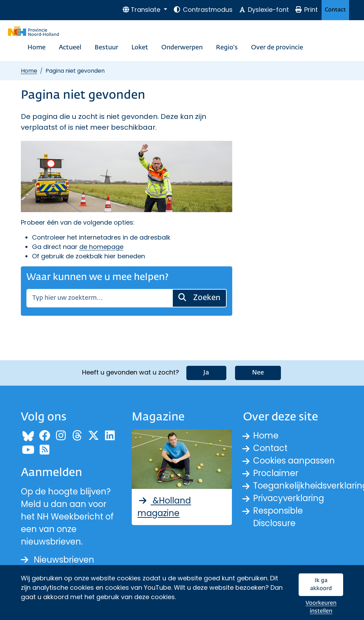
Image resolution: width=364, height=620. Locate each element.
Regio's (227, 48)
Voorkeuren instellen (321, 607)
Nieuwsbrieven (58, 560)
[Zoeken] (99, 298)
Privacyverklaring (289, 498)
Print (306, 10)
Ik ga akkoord (321, 585)
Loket (140, 48)
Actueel (70, 48)
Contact (335, 10)
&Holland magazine (164, 507)
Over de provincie (277, 48)
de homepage (101, 247)
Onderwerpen (182, 48)
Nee (258, 373)
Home (37, 48)
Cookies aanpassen (294, 461)
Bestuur (106, 48)
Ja (206, 373)
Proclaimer (276, 473)
